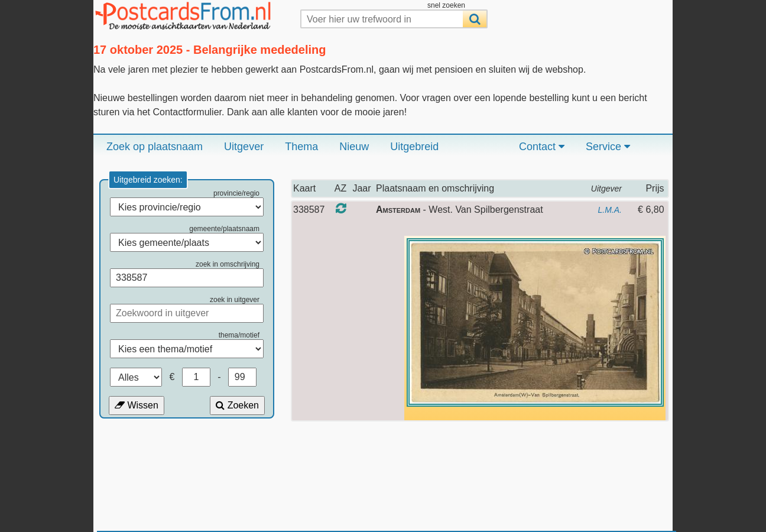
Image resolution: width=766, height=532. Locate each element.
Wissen (137, 405)
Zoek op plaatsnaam (155, 147)
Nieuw (354, 147)
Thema (301, 147)
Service (608, 147)
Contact (542, 147)
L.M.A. (610, 210)
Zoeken (237, 405)
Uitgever (244, 147)
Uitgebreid (414, 147)
